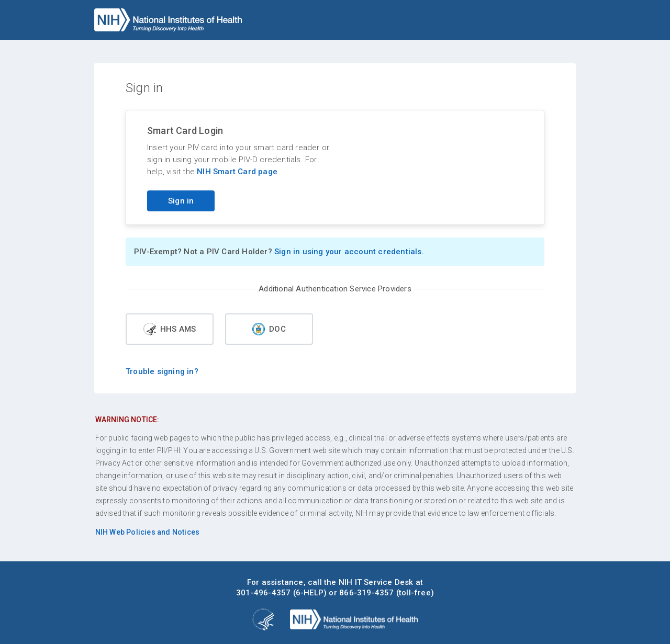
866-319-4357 (366, 593)
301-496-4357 (263, 593)
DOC (269, 329)
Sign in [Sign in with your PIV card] (181, 201)
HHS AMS (170, 329)
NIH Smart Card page (237, 172)
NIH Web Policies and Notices (148, 532)
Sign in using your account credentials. (349, 252)
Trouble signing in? (162, 371)
